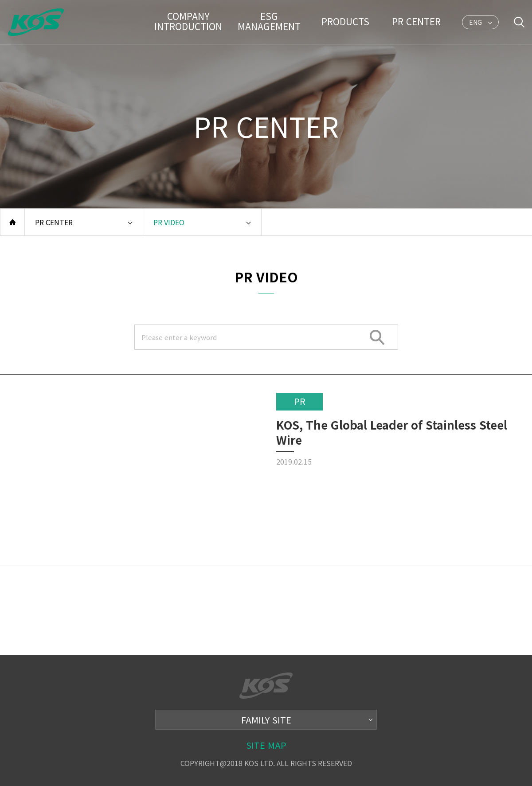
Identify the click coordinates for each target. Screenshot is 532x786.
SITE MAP (266, 745)
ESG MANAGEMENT (269, 21)
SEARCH (377, 337)
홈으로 (12, 222)
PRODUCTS (345, 21)
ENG (476, 23)
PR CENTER (416, 21)
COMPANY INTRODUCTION (188, 21)
